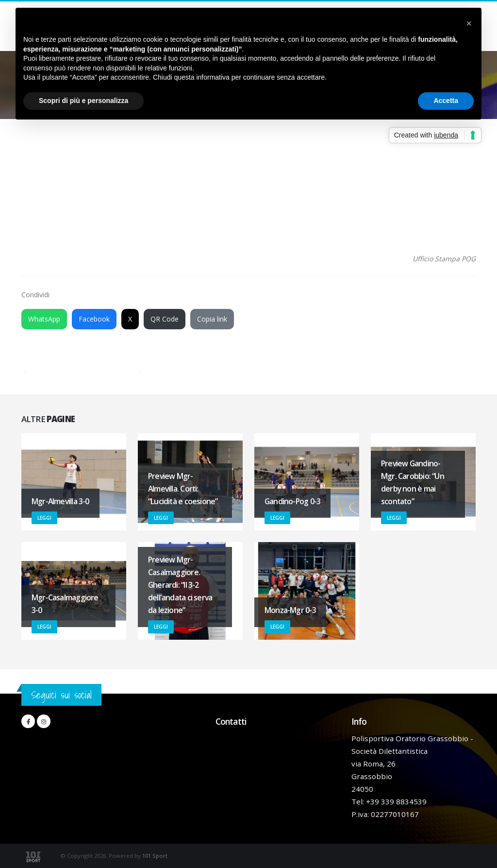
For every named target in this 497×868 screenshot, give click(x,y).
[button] (469, 23)
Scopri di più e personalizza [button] (83, 101)
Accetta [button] (446, 101)
